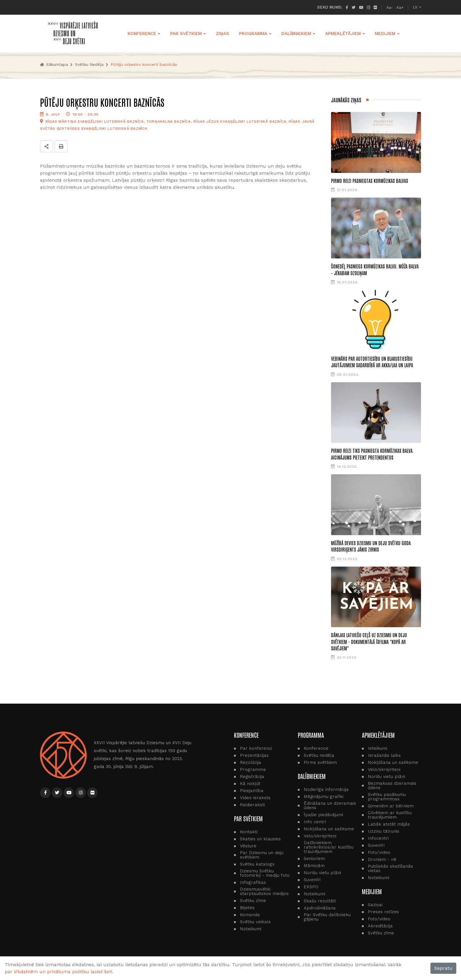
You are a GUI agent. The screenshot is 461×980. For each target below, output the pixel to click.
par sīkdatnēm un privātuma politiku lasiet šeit (58, 972)
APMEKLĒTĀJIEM (343, 34)
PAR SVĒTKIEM (186, 34)
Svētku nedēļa (89, 64)
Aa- (390, 7)
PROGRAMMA (253, 34)
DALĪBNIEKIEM (296, 34)
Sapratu (443, 968)
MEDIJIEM (385, 34)
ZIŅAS (222, 34)
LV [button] (416, 7)
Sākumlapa (54, 64)
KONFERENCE (142, 34)
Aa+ (400, 7)
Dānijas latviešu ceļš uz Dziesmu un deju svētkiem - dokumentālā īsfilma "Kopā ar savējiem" (369, 641)
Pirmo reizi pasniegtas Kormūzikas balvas (370, 181)
